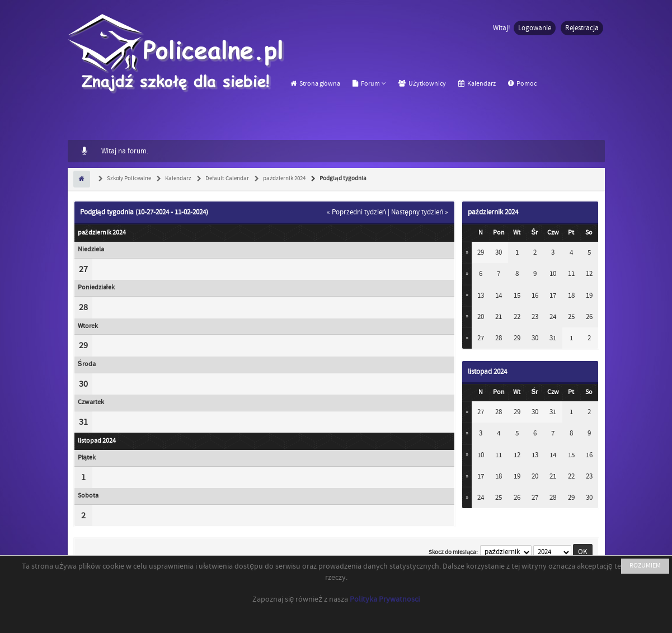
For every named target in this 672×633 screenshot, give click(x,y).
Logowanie (535, 28)
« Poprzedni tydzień (356, 212)
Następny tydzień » (420, 212)
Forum (366, 84)
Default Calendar (227, 179)
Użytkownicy (422, 84)
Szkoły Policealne (128, 179)
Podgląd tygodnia (342, 179)
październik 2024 (284, 179)
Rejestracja (582, 28)
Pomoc (522, 84)
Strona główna (316, 84)
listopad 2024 (487, 372)
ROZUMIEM (645, 566)
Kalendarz (477, 84)
